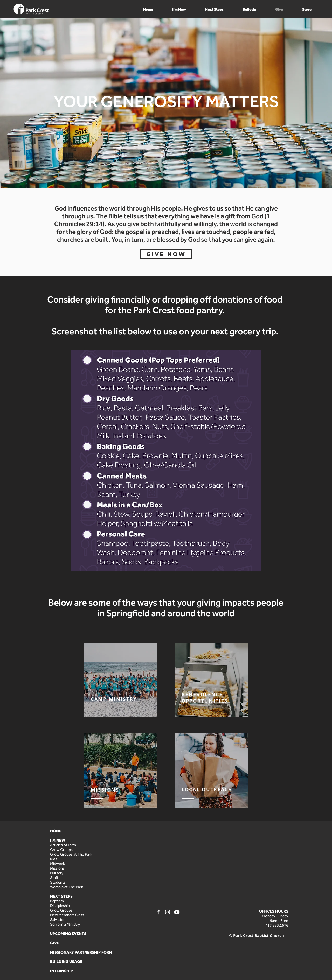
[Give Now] (166, 254)
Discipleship (60, 906)
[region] (121, 680)
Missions (57, 868)
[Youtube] (177, 912)
